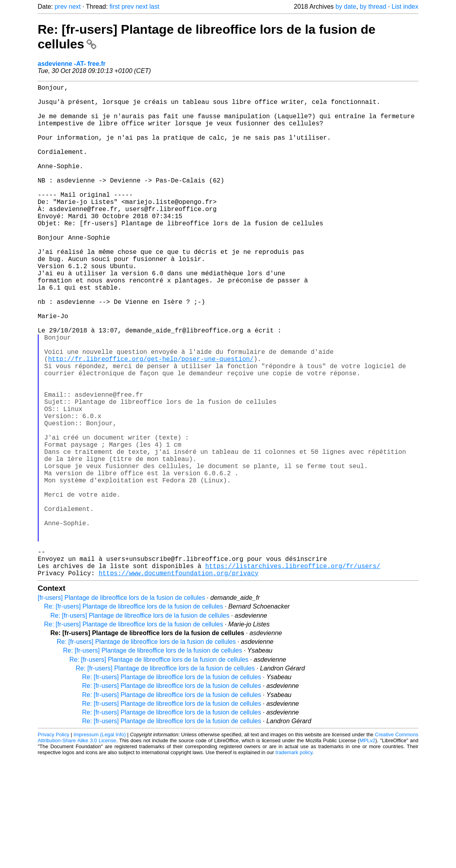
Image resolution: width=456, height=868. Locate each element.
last (154, 7)
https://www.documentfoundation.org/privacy (179, 682)
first (115, 7)
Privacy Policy (54, 844)
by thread (373, 7)
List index (405, 7)
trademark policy (294, 862)
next (75, 7)
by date (346, 7)
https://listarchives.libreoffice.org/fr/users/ (293, 674)
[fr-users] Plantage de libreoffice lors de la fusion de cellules (121, 707)
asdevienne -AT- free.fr (72, 64)
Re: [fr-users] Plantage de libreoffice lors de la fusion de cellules (134, 716)
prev (61, 7)
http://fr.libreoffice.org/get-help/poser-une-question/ (151, 421)
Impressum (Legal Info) (100, 844)
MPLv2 (368, 850)
